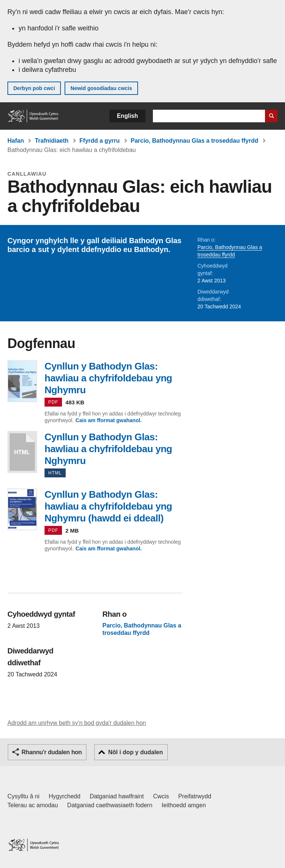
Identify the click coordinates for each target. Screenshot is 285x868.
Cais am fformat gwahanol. (109, 420)
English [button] (127, 116)
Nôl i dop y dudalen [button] (135, 752)
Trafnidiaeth (52, 141)
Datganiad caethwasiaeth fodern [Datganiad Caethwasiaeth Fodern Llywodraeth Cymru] (110, 805)
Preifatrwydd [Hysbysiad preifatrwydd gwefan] (195, 796)
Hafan (16, 141)
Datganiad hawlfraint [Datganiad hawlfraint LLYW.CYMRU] (117, 796)
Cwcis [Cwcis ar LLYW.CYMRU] (161, 796)
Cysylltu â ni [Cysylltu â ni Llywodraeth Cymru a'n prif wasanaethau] (23, 796)
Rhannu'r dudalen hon (52, 752)
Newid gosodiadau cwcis (101, 88)
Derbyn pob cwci (34, 88)
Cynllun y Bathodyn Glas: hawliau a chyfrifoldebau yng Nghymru (22, 452)
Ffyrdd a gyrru (99, 141)
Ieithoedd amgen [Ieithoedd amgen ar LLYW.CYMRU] (184, 805)
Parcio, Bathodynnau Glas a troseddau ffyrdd (194, 141)
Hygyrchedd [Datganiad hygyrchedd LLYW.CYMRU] (64, 796)
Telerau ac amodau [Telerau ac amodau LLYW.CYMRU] (33, 805)
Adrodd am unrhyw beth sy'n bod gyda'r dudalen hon (77, 723)
